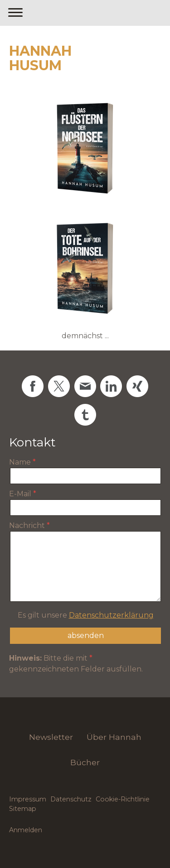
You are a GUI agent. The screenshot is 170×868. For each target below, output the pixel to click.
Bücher (85, 762)
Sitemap (23, 809)
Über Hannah (114, 737)
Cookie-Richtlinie (123, 799)
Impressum (28, 799)
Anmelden (26, 830)
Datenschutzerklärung (111, 615)
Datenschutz (71, 799)
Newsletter (51, 737)
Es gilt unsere (86, 615)
